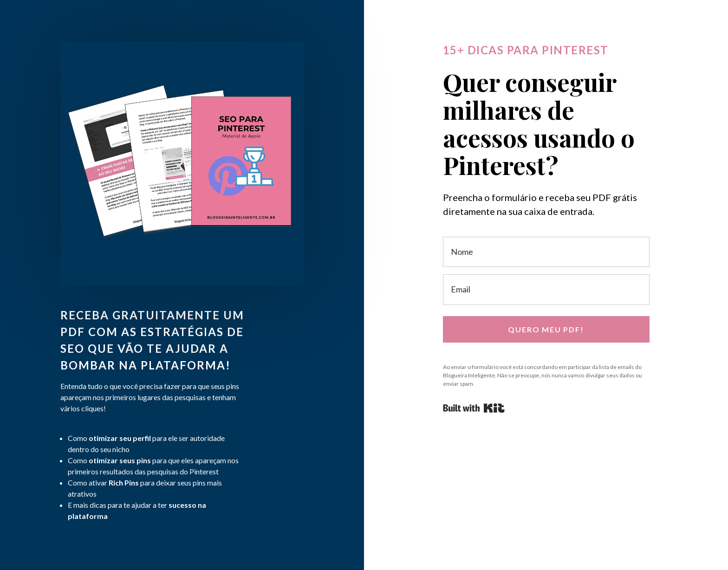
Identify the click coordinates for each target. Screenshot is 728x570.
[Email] (546, 289)
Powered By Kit (474, 408)
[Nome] (546, 252)
